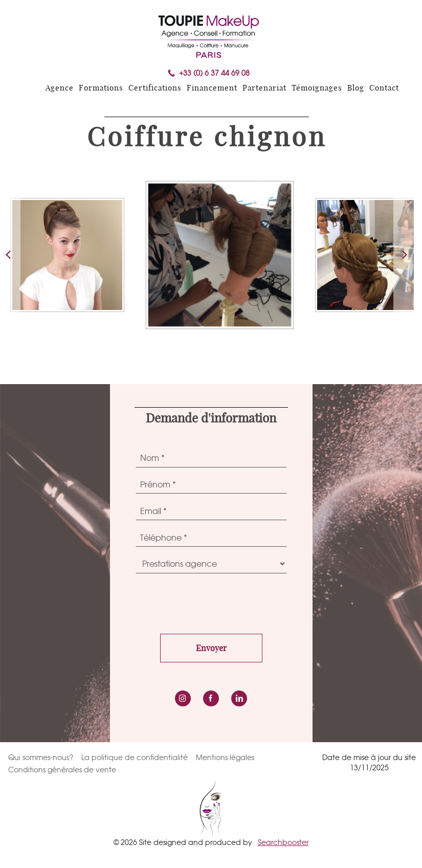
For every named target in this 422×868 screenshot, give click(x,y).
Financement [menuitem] (212, 88)
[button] (404, 255)
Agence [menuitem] (60, 88)
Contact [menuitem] (384, 88)
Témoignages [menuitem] (317, 88)
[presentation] (213, 601)
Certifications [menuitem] (155, 88)
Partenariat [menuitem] (264, 88)
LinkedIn (239, 698)
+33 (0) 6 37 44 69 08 (214, 73)
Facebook (211, 698)
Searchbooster (283, 842)
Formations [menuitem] (101, 88)
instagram (183, 698)
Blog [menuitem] (356, 88)
